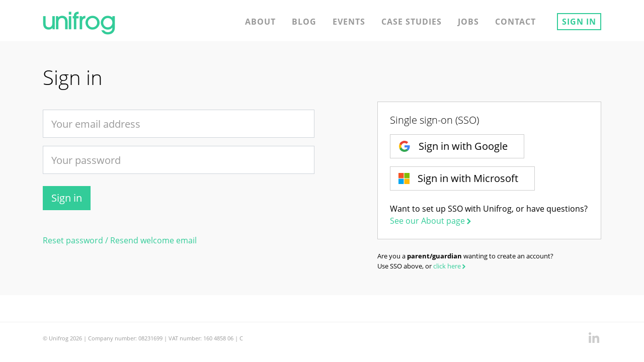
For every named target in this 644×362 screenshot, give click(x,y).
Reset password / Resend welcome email (120, 240)
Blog (304, 22)
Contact (515, 22)
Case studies (412, 22)
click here (450, 266)
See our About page (431, 221)
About (260, 22)
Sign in (579, 22)
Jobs (468, 22)
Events (349, 22)
